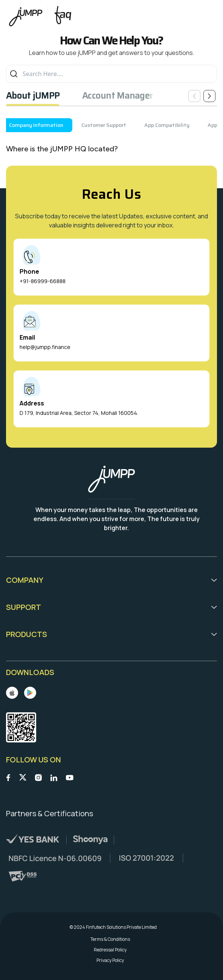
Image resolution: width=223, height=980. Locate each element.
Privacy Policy (110, 960)
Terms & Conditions (110, 939)
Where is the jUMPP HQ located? (62, 149)
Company (111, 580)
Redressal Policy (110, 950)
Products (111, 634)
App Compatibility (167, 125)
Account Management (126, 96)
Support (111, 607)
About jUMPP (33, 96)
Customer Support (104, 125)
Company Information (36, 125)
